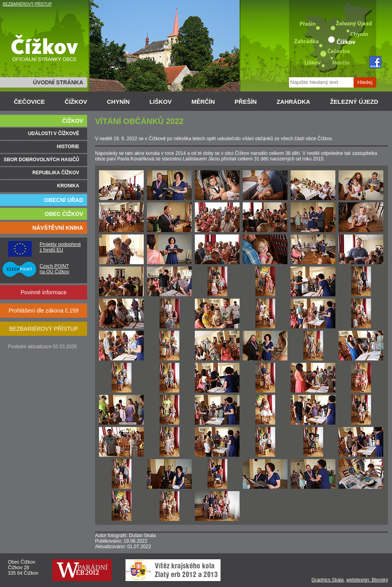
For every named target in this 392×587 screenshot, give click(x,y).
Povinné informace (44, 292)
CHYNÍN (118, 102)
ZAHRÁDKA (293, 102)
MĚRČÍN (203, 102)
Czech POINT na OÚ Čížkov (54, 269)
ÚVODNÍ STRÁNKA (58, 82)
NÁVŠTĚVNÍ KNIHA (58, 228)
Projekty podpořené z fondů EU (60, 247)
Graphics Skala (328, 580)
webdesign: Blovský (367, 580)
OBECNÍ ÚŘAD (64, 200)
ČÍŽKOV (76, 102)
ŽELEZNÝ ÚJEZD (354, 102)
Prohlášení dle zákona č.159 (44, 311)
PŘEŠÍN (246, 102)
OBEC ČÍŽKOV (64, 214)
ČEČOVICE (29, 102)
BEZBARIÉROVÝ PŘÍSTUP (27, 4)
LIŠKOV (161, 102)
